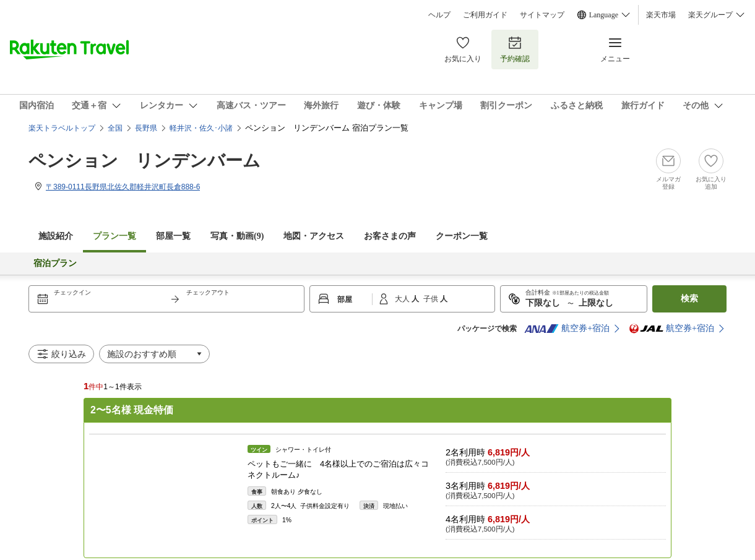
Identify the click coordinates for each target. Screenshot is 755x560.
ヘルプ (439, 15)
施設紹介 (56, 236)
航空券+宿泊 (567, 329)
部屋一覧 (173, 236)
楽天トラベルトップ (62, 128)
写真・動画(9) (237, 236)
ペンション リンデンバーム (145, 161)
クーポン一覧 (462, 236)
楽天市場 (661, 15)
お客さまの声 (390, 236)
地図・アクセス (314, 236)
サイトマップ (542, 15)
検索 (689, 299)
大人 (403, 299)
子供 (432, 299)
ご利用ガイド (485, 15)
